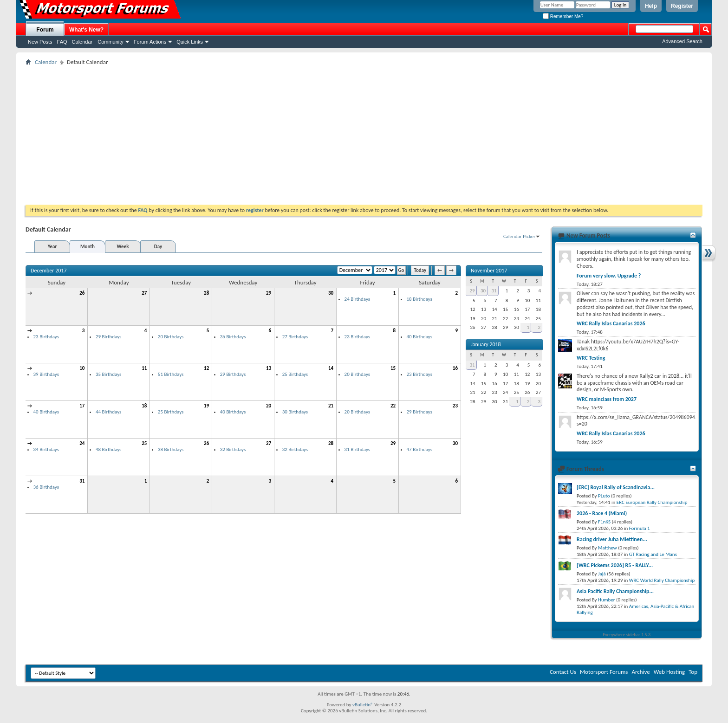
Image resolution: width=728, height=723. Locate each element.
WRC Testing (591, 358)
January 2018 (486, 344)
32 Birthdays (233, 449)
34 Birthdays (46, 449)
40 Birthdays (419, 337)
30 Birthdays (295, 412)
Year (52, 247)
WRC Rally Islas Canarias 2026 (611, 323)
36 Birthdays (233, 337)
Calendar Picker (519, 236)
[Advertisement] (364, 135)
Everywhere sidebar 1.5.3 (627, 635)
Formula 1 (640, 528)
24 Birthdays (357, 299)
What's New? (86, 30)
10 (82, 368)
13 (269, 368)
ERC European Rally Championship (652, 502)
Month (88, 247)
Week (123, 247)
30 (331, 293)
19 (206, 406)
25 (144, 443)
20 (269, 406)
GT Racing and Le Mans (653, 554)
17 (82, 406)
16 (455, 368)
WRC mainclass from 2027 (607, 399)
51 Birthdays (171, 374)
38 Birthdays (171, 449)
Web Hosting (669, 672)
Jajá (602, 574)
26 (82, 293)
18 (144, 406)
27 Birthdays (295, 337)
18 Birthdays (419, 299)
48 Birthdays (108, 449)
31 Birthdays (357, 449)
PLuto (604, 496)
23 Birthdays (46, 337)
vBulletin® (363, 705)
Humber (607, 600)
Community (110, 42)
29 (269, 293)
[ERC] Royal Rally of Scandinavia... (616, 487)
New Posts (40, 42)
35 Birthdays (108, 374)
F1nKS (604, 522)
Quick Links (190, 42)
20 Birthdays (171, 337)
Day (158, 247)
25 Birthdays (295, 374)
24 (82, 443)
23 (455, 406)
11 (144, 368)
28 (206, 293)
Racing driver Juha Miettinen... (612, 539)
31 (82, 481)
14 (331, 368)
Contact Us (563, 672)
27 (144, 293)
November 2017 (489, 271)
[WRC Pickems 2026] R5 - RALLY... (615, 565)
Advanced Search (682, 41)
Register (682, 6)
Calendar (82, 42)
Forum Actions (150, 42)
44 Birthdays (108, 412)
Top (693, 672)
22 (393, 406)
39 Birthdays (46, 374)
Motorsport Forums (604, 672)
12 (206, 368)
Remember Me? (563, 16)
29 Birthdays (108, 337)
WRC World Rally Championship (662, 580)
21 (331, 406)
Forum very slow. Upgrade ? (609, 276)
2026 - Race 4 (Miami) (602, 513)
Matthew (608, 548)
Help (651, 6)
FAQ (62, 42)
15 (393, 368)
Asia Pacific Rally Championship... (615, 591)
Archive (640, 672)
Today (420, 270)
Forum (45, 30)
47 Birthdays (419, 449)
